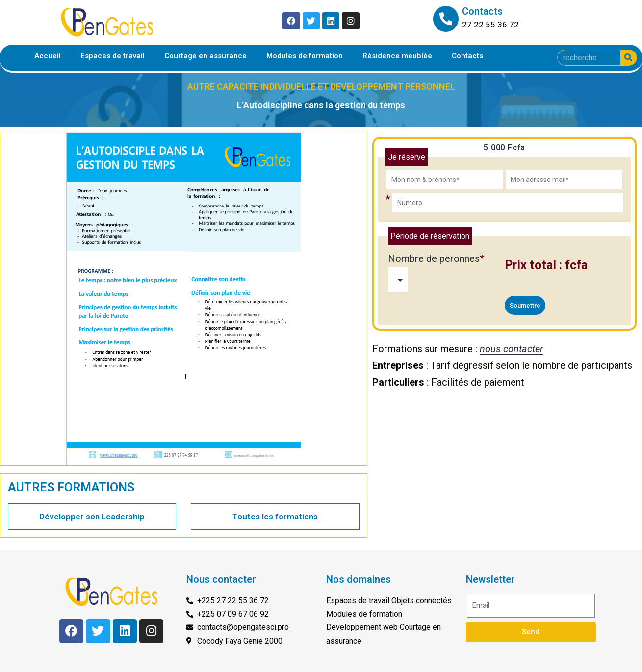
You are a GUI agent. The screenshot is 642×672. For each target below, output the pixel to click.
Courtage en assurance (205, 56)
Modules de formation (305, 56)
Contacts (467, 56)
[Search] (629, 58)
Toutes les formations (275, 517)
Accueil (48, 56)
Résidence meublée (397, 56)
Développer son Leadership (92, 517)
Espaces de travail (113, 56)
